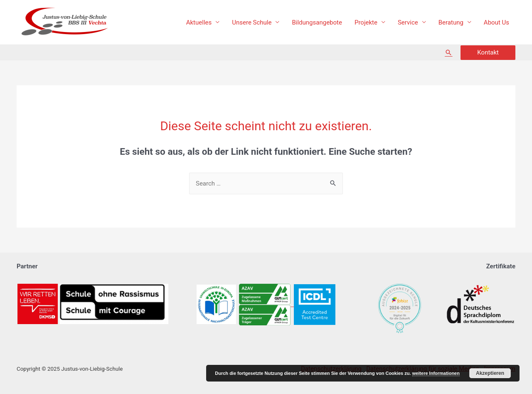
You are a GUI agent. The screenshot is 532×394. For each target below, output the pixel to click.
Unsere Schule (252, 22)
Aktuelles (199, 22)
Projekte (366, 22)
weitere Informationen (436, 373)
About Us (496, 22)
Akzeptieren (490, 373)
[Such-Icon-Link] (448, 52)
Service (408, 22)
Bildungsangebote (317, 22)
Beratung (451, 22)
